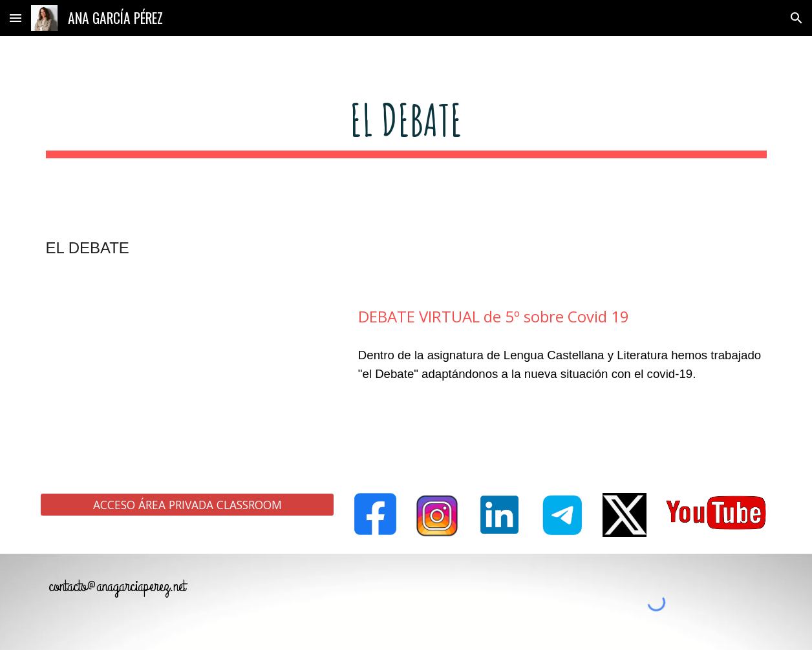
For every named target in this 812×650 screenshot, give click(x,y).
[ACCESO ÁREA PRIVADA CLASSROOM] (187, 505)
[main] (406, 126)
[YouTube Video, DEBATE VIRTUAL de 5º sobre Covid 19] (187, 379)
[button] (16, 18)
